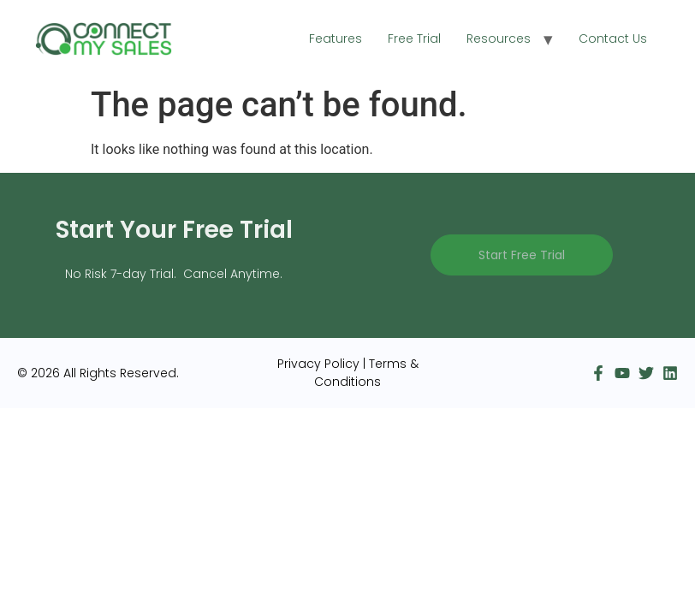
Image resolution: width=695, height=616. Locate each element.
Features (336, 38)
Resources (499, 38)
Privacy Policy (318, 364)
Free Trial (414, 38)
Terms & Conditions (366, 373)
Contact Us (613, 38)
